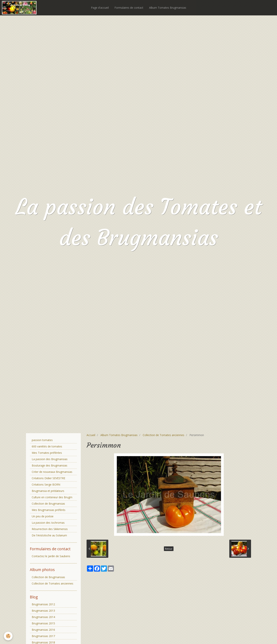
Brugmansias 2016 (43, 630)
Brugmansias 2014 (43, 617)
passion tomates (42, 440)
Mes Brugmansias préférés (49, 510)
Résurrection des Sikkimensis (50, 529)
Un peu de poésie (43, 516)
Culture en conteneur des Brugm (52, 497)
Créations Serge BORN (46, 484)
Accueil (91, 435)
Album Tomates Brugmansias (168, 8)
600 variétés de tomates (47, 446)
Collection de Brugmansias (48, 504)
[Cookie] (8, 636)
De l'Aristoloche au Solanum (49, 535)
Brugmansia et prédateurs (48, 491)
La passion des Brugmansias (50, 459)
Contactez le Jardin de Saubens (51, 556)
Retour (169, 549)
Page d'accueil (100, 8)
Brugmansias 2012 (43, 604)
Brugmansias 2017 (43, 636)
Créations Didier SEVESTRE (48, 478)
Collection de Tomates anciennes (164, 435)
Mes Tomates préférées (47, 453)
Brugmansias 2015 (43, 623)
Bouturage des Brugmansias (50, 465)
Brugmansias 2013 (43, 611)
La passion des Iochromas (48, 523)
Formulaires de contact (129, 8)
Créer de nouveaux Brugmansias (52, 472)
